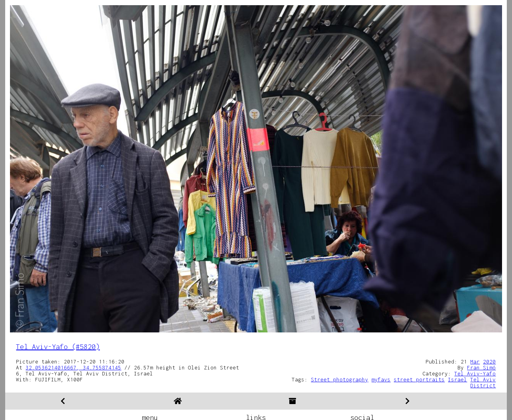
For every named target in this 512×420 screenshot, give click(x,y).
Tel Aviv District (483, 382)
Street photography (339, 379)
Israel (457, 379)
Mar (475, 361)
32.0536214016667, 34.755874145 (73, 367)
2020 (489, 361)
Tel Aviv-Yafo (475, 373)
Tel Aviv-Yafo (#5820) (58, 347)
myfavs (381, 379)
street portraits (419, 379)
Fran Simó (481, 367)
